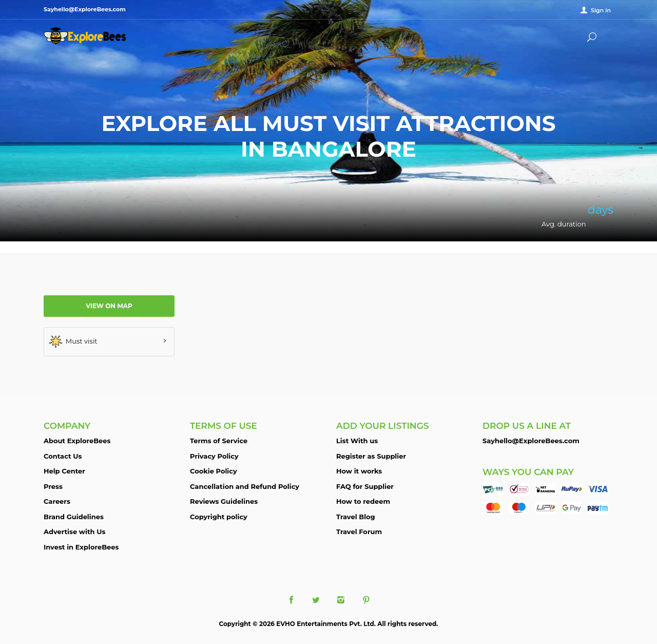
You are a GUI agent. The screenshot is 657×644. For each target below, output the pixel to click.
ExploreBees (85, 36)
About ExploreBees (77, 441)
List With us (357, 441)
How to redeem (363, 501)
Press (53, 486)
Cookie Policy (214, 471)
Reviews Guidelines (224, 501)
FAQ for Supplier (365, 486)
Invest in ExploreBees (81, 547)
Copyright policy (219, 517)
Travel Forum (359, 532)
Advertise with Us (74, 532)
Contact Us (63, 456)
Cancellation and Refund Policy (245, 486)
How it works (359, 471)
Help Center (64, 471)
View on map (109, 306)
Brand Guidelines (74, 517)
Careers (57, 501)
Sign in (601, 10)
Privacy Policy (214, 456)
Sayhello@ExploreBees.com (531, 441)
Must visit (73, 342)
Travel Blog (356, 517)
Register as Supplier (371, 456)
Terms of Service (219, 441)
